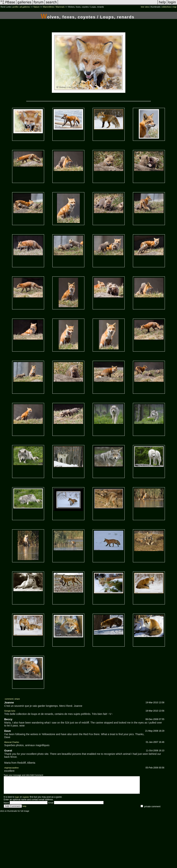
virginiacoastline (11, 768)
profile (15, 7)
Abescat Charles (12, 742)
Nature (36, 7)
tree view (145, 7)
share (17, 699)
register (26, 800)
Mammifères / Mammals (54, 7)
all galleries (25, 7)
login (17, 800)
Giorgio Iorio (10, 711)
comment (9, 699)
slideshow (166, 7)
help (24, 809)
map (175, 7)
